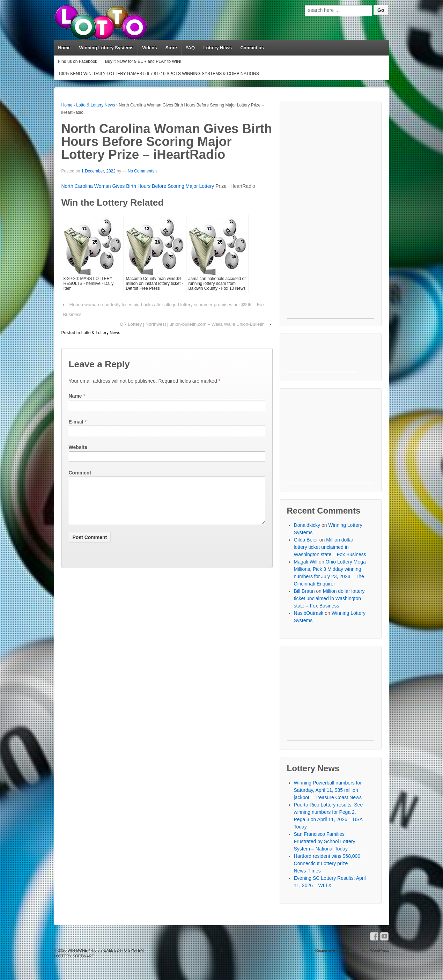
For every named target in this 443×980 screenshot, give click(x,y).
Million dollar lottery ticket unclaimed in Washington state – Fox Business (330, 547)
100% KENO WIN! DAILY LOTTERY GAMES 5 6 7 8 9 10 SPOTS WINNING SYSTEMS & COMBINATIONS (158, 74)
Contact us (252, 48)
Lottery (207, 186)
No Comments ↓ (143, 171)
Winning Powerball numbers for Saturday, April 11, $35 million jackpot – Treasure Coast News (328, 790)
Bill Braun (304, 591)
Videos (149, 48)
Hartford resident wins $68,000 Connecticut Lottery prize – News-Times (327, 863)
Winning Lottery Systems (106, 48)
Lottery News (217, 48)
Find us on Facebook (77, 61)
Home (64, 48)
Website (78, 447)
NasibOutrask (309, 613)
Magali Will (306, 562)
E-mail (76, 422)
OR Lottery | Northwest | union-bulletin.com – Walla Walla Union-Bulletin (192, 324)
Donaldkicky (307, 525)
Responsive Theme (332, 950)
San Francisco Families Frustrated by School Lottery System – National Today (325, 841)
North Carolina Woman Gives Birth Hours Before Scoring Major (130, 186)
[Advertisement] (331, 214)
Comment (80, 473)
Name (75, 396)
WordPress (379, 950)
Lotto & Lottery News (95, 105)
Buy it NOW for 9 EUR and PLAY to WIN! (143, 61)
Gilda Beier (306, 540)
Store (171, 48)
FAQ (190, 48)
